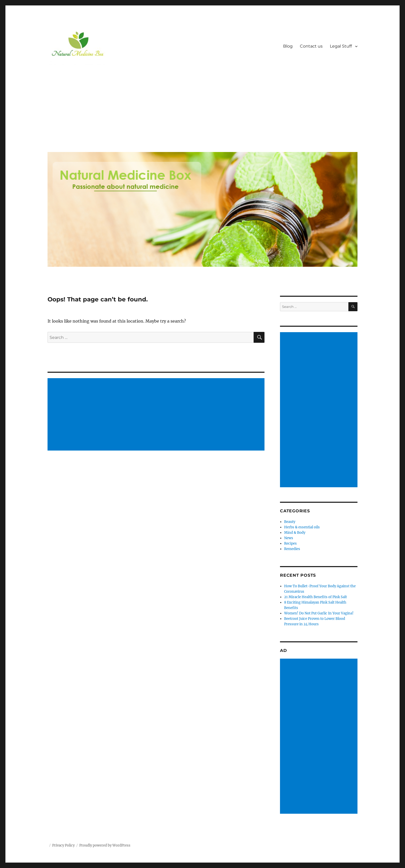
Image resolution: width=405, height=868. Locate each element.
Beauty (290, 522)
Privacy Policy (63, 845)
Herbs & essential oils (302, 527)
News (289, 538)
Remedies (292, 549)
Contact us (311, 46)
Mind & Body (295, 533)
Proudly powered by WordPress (105, 845)
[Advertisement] (204, 109)
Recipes (290, 543)
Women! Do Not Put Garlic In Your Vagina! (319, 613)
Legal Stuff (341, 46)
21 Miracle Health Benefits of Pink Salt (316, 597)
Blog (288, 46)
